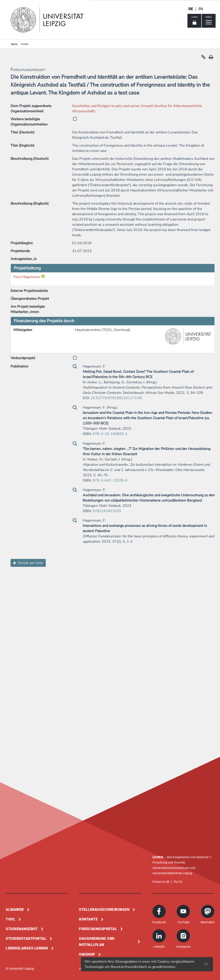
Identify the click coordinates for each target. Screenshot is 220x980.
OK (206, 964)
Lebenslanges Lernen (27, 948)
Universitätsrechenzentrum (171, 868)
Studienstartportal (26, 939)
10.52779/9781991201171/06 (116, 398)
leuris (14, 44)
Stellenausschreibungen (104, 910)
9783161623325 (107, 511)
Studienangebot (22, 929)
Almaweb (15, 910)
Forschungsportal (98, 929)
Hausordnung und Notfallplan (97, 942)
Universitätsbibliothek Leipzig (172, 873)
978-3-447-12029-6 (110, 480)
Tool (10, 919)
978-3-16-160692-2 (110, 434)
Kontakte (88, 919)
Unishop (87, 954)
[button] (203, 58)
